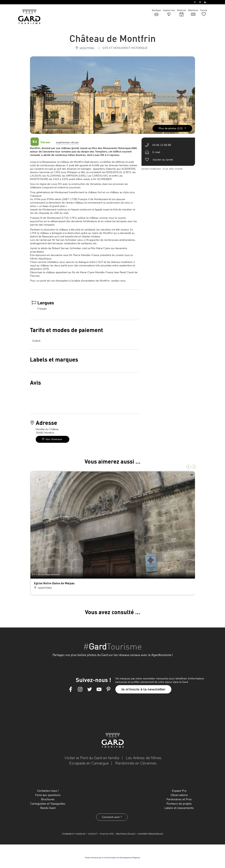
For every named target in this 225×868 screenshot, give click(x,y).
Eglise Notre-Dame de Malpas (54, 583)
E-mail (156, 152)
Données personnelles (151, 834)
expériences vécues (67, 142)
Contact (93, 834)
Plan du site (107, 834)
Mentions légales (126, 834)
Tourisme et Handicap (74, 834)
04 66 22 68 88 (162, 145)
